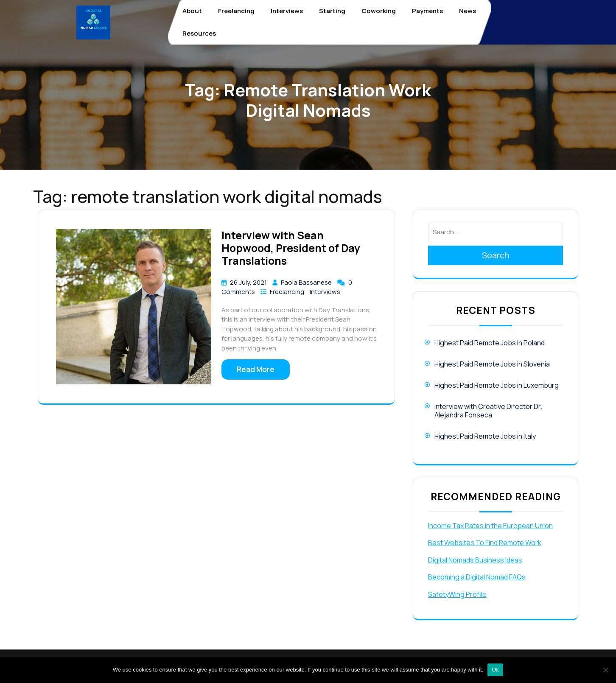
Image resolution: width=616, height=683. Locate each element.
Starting (332, 11)
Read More (256, 369)
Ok (495, 670)
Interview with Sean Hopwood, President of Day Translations (291, 248)
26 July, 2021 (249, 282)
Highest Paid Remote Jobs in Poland (490, 343)
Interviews (287, 11)
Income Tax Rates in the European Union (490, 526)
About (192, 11)
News (468, 11)
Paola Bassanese (307, 282)
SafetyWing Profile (457, 594)
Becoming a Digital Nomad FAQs (477, 577)
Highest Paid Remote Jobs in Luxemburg (497, 385)
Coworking (379, 11)
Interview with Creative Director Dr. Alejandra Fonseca (488, 411)
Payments (427, 11)
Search (496, 255)
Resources (199, 33)
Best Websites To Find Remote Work (485, 543)
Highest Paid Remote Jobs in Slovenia (492, 364)
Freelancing (236, 11)
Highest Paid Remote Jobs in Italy (485, 436)
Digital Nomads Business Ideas (475, 560)
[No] (605, 670)
